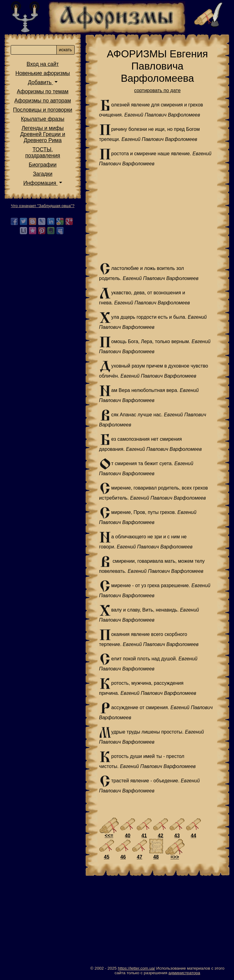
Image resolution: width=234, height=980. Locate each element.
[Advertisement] (157, 215)
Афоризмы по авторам (43, 101)
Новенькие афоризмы (43, 73)
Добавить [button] (40, 82)
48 (156, 857)
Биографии (43, 165)
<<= (109, 836)
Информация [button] (40, 183)
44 (193, 836)
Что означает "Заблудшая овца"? (43, 206)
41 (144, 836)
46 (123, 857)
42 (161, 836)
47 (140, 857)
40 (128, 836)
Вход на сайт (43, 64)
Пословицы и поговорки (43, 110)
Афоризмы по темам (43, 92)
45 (107, 857)
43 (177, 836)
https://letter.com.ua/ (136, 968)
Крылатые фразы (43, 119)
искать (66, 50)
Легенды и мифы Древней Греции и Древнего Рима (43, 134)
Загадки (43, 174)
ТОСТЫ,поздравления (43, 153)
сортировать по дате (157, 90)
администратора (184, 973)
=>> (175, 857)
